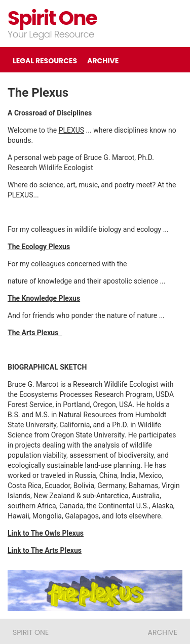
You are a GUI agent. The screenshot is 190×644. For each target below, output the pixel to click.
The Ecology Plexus (39, 247)
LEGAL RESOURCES (45, 61)
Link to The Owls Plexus (46, 533)
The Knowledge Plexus (44, 298)
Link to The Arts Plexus (45, 550)
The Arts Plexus (35, 333)
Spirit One (52, 18)
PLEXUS (72, 130)
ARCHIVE (103, 61)
